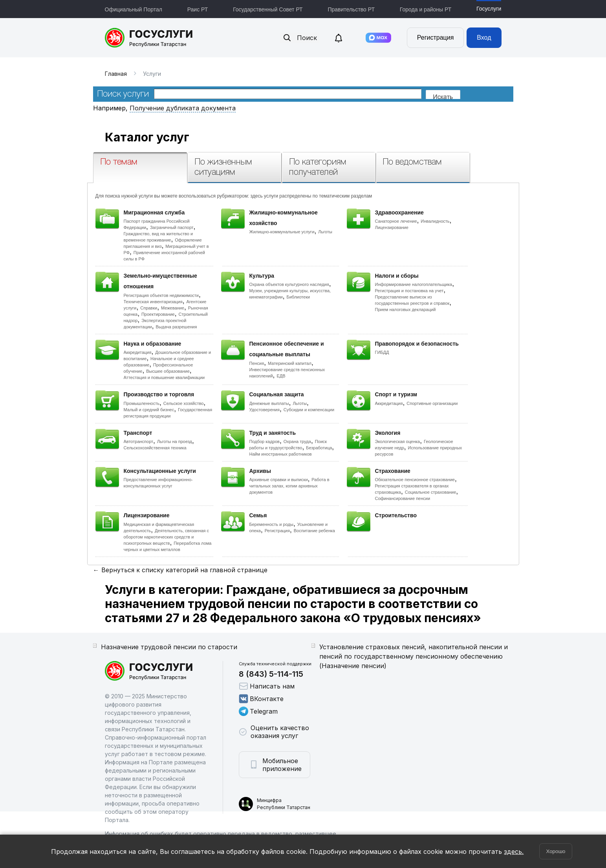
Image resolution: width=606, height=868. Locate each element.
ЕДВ (281, 376)
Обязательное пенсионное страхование (415, 480)
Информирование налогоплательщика (414, 284)
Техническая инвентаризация (153, 302)
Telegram (258, 711)
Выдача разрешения (177, 327)
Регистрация (436, 38)
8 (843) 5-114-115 (271, 674)
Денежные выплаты (269, 403)
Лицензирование (392, 227)
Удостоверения (265, 410)
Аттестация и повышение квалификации (164, 377)
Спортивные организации (432, 403)
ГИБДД (382, 352)
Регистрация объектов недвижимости (161, 295)
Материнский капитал (290, 363)
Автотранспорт (139, 441)
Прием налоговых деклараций (406, 309)
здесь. (514, 852)
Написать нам (267, 686)
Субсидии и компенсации (309, 410)
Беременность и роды (271, 524)
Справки (149, 308)
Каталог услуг (147, 137)
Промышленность (142, 403)
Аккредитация (138, 352)
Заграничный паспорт (172, 227)
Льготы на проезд (175, 441)
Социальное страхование (431, 492)
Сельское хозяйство (183, 403)
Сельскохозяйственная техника (155, 448)
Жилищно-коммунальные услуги (282, 232)
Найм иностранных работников (281, 454)
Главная (116, 74)
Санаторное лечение (396, 221)
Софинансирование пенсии (403, 498)
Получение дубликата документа (183, 108)
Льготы (325, 232)
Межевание (173, 308)
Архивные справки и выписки (279, 480)
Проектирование (158, 314)
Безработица (319, 448)
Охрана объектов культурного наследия (289, 284)
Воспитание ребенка (314, 531)
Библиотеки (298, 297)
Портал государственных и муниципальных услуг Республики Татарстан (149, 38)
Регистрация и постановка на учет (409, 291)
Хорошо (556, 851)
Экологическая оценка (398, 441)
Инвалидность (435, 221)
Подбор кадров (265, 441)
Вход (484, 38)
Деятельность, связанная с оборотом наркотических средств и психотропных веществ (167, 537)
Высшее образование (168, 371)
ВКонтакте (261, 699)
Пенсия (257, 363)
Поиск (300, 38)
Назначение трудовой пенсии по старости (169, 647)
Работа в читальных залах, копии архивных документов (289, 486)
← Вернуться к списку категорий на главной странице (180, 570)
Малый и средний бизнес (149, 410)
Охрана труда (297, 441)
